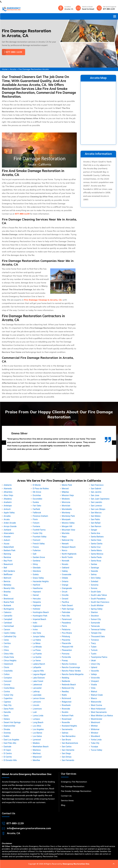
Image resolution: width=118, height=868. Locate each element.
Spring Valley (97, 609)
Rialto (64, 695)
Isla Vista (37, 633)
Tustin (94, 654)
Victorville (95, 678)
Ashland (7, 530)
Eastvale (7, 747)
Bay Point (8, 561)
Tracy (93, 643)
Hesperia (37, 602)
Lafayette (37, 667)
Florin (35, 519)
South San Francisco (100, 602)
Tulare (94, 647)
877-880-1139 (109, 9)
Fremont (36, 540)
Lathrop (36, 692)
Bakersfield (9, 547)
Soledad (95, 581)
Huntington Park (40, 616)
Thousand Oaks (98, 636)
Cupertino (8, 698)
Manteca (37, 750)
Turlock (94, 650)
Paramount (67, 619)
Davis (6, 716)
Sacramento (67, 729)
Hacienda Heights (41, 581)
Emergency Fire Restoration (74, 782)
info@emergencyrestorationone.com (29, 828)
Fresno (36, 547)
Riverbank (66, 705)
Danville (7, 712)
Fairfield (36, 509)
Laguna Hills (38, 671)
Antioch (7, 509)
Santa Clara (96, 540)
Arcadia (7, 516)
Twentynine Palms (99, 657)
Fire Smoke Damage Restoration (76, 791)
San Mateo (96, 516)
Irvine (35, 630)
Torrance (95, 640)
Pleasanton (67, 650)
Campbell (8, 619)
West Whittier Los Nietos (102, 716)
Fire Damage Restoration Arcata (34, 69)
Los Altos (37, 726)
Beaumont (8, 564)
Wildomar (95, 729)
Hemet (36, 595)
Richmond (66, 698)
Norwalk (66, 561)
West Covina (96, 705)
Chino (6, 650)
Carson (7, 630)
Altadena (8, 499)
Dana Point (9, 709)
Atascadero (9, 533)
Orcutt (65, 592)
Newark (65, 544)
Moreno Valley (68, 523)
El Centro (8, 753)
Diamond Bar (9, 726)
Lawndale (37, 695)
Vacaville (95, 671)
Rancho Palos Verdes (71, 671)
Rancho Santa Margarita (73, 674)
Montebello (67, 509)
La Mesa (37, 643)
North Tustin (67, 557)
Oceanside (67, 574)
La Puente (37, 654)
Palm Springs (68, 609)
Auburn (7, 540)
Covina (7, 692)
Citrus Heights (10, 661)
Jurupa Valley (39, 636)
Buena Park (9, 602)
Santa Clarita (97, 544)
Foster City (37, 533)
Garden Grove (39, 557)
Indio (35, 623)
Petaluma (66, 630)
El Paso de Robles (41, 489)
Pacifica (65, 602)
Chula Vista (9, 657)
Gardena (36, 561)
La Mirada (37, 647)
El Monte (37, 485)
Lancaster (37, 688)
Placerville (66, 643)
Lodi (35, 712)
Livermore (37, 709)
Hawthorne (38, 588)
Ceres (6, 640)
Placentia (66, 640)
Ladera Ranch (39, 664)
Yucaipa (94, 747)
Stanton (94, 612)
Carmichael (9, 626)
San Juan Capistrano (100, 499)
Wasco (94, 698)
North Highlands (69, 554)
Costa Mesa (9, 688)
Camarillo (8, 616)
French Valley (39, 544)
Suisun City (96, 619)
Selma (94, 574)
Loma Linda (38, 716)
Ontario (65, 581)
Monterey (66, 513)
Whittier (94, 726)
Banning (7, 554)
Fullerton (37, 550)
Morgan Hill (67, 526)
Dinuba (7, 729)
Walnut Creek (97, 695)
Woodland (95, 736)
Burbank (7, 605)
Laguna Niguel (39, 674)
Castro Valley (10, 633)
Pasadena (66, 623)
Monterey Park (68, 516)
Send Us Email (88, 9)
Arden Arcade (10, 523)
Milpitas (65, 492)
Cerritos (7, 643)
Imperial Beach (39, 619)
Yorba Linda (96, 740)
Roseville (66, 722)
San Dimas (67, 757)
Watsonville (96, 702)
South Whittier (97, 605)
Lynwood (37, 740)
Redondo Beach (69, 685)
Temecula (95, 626)
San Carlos (67, 747)
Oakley (65, 571)
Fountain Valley (40, 537)
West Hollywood (98, 709)
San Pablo (95, 519)
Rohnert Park (68, 716)
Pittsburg (66, 636)
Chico (6, 647)
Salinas (65, 733)
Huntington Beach (41, 612)
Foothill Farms (39, 530)
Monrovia (66, 502)
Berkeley (7, 585)
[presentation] (4, 443)
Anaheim (8, 502)
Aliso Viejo (8, 495)
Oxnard (65, 599)
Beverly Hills (9, 588)
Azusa (6, 544)
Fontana (36, 526)
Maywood (37, 757)
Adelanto (8, 485)
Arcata (13, 69)
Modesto (66, 499)
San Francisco (97, 485)
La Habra (37, 640)
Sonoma (95, 585)
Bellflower (8, 574)
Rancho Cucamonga (71, 667)
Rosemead (67, 719)
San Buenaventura (70, 743)
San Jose (95, 495)
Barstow (7, 557)
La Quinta (37, 657)
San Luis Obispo (98, 509)
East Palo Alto (10, 743)
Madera (36, 743)
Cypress (7, 702)
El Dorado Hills (10, 760)
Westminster (97, 719)
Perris (64, 626)
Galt (35, 554)
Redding (65, 678)
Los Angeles (38, 729)
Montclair (66, 506)
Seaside (94, 571)
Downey (7, 733)
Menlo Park (67, 485)
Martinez (37, 753)
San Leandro (96, 502)
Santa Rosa (96, 561)
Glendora (37, 571)
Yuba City (95, 743)
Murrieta (66, 533)
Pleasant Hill (67, 647)
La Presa (37, 650)
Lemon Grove (39, 698)
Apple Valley (9, 513)
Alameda (8, 489)
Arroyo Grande (10, 526)
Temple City (96, 633)
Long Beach (38, 722)
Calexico (8, 612)
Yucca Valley (97, 750)
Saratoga (95, 568)
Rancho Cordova (69, 664)
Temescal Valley (98, 630)
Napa (64, 537)
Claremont (8, 664)
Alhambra (8, 492)
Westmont (95, 722)
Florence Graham (40, 516)
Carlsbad (8, 623)
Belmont (7, 578)
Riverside (66, 709)
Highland (37, 605)
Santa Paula (96, 557)
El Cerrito (8, 757)
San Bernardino (69, 736)
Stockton (95, 616)
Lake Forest (38, 681)
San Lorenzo (96, 506)
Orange (65, 585)
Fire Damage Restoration (73, 786)
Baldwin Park (10, 550)
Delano (7, 719)
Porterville (66, 657)
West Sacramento (99, 712)
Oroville (65, 595)
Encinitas (37, 495)
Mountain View (69, 530)
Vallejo (94, 674)
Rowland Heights (69, 726)
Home (5, 69)
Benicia (7, 581)
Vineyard (95, 681)
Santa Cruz (96, 547)
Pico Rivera (67, 633)
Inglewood (37, 626)
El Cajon (7, 750)
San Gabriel (96, 489)
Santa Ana (95, 533)
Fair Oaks (37, 506)
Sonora (94, 588)
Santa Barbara (97, 537)
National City (68, 540)
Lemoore (37, 702)
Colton (7, 674)
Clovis (6, 667)
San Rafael (96, 523)
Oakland (65, 568)
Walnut (94, 692)
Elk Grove (37, 492)
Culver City (8, 695)
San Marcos (96, 513)
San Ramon (96, 526)
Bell (5, 568)
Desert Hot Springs (12, 722)
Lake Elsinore (39, 678)
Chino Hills (8, 654)
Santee (94, 564)
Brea (6, 595)
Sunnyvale (95, 623)
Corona (7, 685)
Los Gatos (37, 736)
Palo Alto (66, 616)
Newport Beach (69, 547)
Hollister (36, 609)
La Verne (37, 661)
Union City (95, 664)
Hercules (37, 599)
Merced (65, 489)
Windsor (95, 733)
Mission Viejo (68, 495)
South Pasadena (98, 599)
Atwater (7, 537)
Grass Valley (38, 578)
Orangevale (67, 588)
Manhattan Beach (41, 747)
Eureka (36, 502)
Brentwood (9, 599)
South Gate (96, 592)
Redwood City (68, 688)
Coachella (8, 671)
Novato (65, 564)
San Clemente (68, 750)
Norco (65, 550)
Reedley (65, 692)
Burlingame (9, 609)
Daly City (8, 705)
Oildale (65, 578)
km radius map (98, 113)
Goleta (36, 574)
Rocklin (65, 712)
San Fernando (68, 760)
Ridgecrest (67, 702)
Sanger (94, 530)
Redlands (66, 681)
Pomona (66, 654)
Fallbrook (37, 513)
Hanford (36, 585)
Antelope (8, 506)
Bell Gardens (9, 571)
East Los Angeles (11, 740)
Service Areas (67, 800)
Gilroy (35, 564)
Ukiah (93, 661)
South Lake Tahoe (99, 595)
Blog (63, 805)
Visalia (94, 685)
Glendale (37, 568)
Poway (65, 661)
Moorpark (66, 519)
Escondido (37, 499)
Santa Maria (96, 550)
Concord (7, 681)
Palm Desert (67, 605)
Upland (94, 667)
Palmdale (66, 612)
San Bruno (66, 740)
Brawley (7, 592)
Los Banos (37, 733)
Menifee (36, 760)
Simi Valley (96, 578)
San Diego (66, 753)
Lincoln (36, 705)
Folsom (36, 523)
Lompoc (36, 719)
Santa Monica (97, 554)
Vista (93, 688)
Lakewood (37, 685)
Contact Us (66, 796)
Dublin (6, 736)
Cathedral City (10, 636)
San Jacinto (96, 492)
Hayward (37, 592)
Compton (8, 678)
